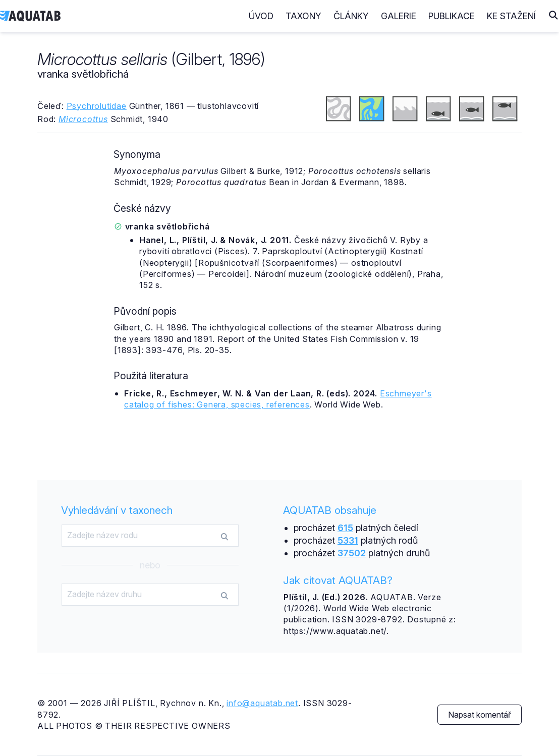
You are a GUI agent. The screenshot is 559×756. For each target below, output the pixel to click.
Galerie (399, 16)
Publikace (452, 16)
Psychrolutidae (97, 106)
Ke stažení (511, 16)
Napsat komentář (480, 715)
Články (351, 16)
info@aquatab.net (262, 703)
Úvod (261, 16)
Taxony (303, 16)
